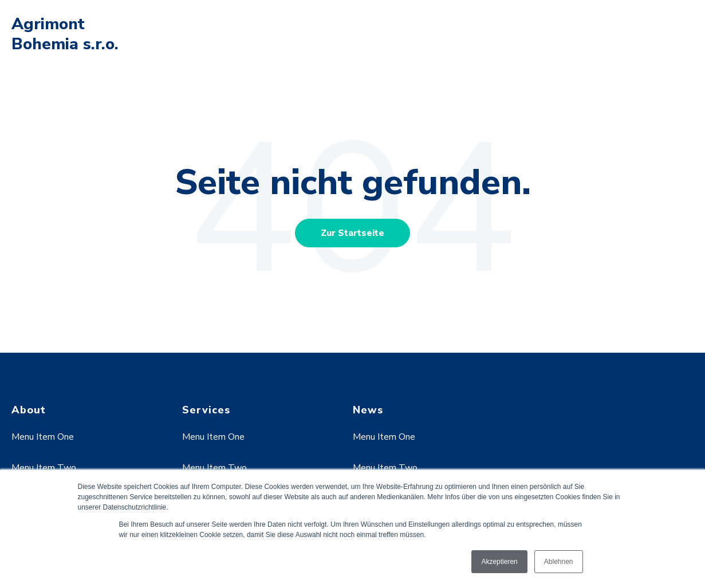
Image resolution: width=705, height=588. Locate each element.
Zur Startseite (352, 233)
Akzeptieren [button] (499, 562)
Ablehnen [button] (559, 562)
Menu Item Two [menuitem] (44, 468)
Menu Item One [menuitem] (43, 437)
